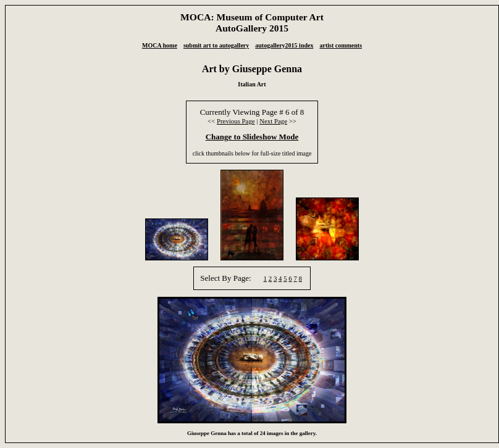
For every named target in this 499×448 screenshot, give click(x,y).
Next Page (273, 121)
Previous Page (236, 121)
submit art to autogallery (216, 45)
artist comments (341, 45)
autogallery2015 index (284, 45)
